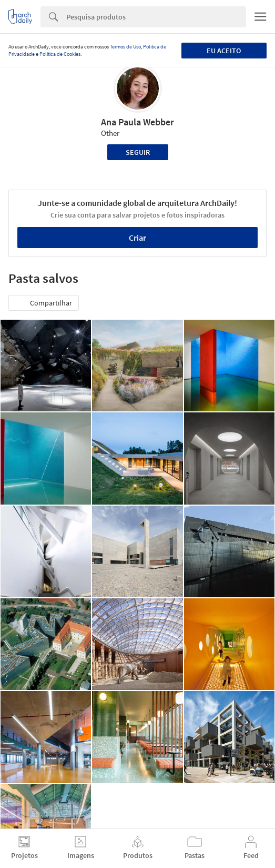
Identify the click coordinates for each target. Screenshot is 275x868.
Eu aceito (224, 51)
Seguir (138, 152)
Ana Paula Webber (137, 122)
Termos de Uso (125, 47)
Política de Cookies (60, 54)
